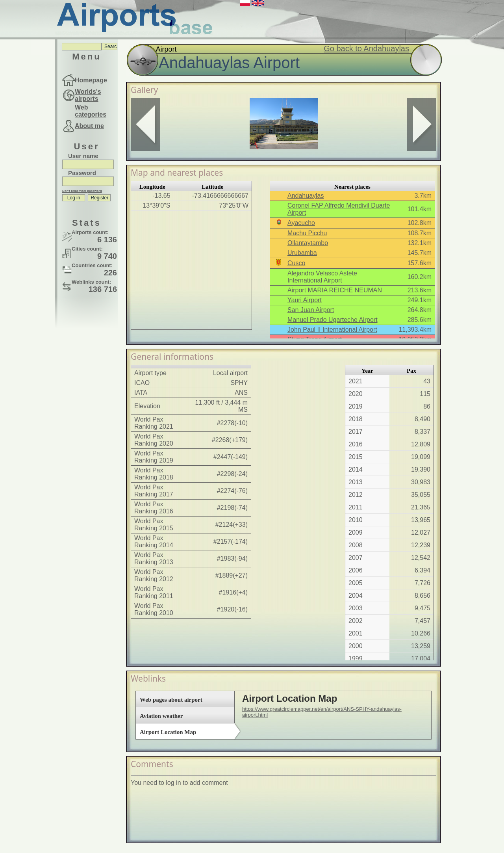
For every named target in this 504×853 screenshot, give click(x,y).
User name (83, 156)
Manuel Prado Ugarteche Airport (333, 320)
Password (82, 173)
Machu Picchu (307, 233)
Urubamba (302, 253)
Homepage (91, 80)
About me (89, 126)
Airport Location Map (168, 732)
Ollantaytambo (308, 243)
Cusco (296, 263)
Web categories (91, 111)
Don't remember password (82, 191)
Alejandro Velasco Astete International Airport (322, 277)
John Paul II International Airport (332, 330)
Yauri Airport (305, 300)
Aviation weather (161, 716)
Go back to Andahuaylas (366, 48)
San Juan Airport (311, 310)
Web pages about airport (171, 700)
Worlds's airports (88, 95)
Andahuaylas (306, 196)
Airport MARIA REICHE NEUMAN (335, 290)
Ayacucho (301, 223)
